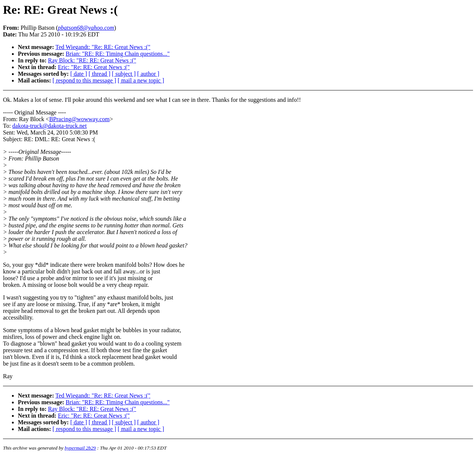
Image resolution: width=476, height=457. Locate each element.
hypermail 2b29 (80, 448)
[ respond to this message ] (84, 80)
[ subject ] (124, 74)
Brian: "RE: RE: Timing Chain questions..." (118, 54)
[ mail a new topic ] (141, 80)
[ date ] (79, 74)
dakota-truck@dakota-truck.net (49, 126)
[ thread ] (99, 74)
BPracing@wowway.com (79, 119)
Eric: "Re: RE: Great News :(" (94, 67)
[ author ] (148, 74)
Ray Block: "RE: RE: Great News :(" (92, 60)
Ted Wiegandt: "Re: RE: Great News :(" (103, 47)
